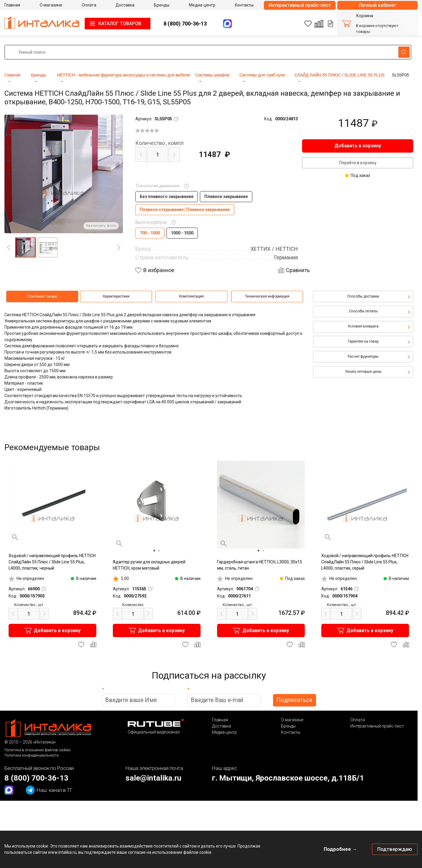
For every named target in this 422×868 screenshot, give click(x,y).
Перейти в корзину (358, 163)
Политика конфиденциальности (32, 755)
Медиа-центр (224, 732)
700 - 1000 (150, 233)
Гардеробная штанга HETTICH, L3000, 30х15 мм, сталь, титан (260, 565)
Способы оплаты (363, 311)
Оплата (358, 720)
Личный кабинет (377, 5)
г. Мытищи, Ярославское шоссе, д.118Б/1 (288, 778)
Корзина (365, 16)
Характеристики (116, 296)
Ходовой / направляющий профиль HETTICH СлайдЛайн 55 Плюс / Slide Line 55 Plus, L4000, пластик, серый (365, 562)
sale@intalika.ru (153, 778)
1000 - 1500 (182, 233)
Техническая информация (267, 296)
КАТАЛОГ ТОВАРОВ (120, 24)
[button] (25, 247)
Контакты (291, 732)
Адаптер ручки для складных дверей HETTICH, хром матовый (149, 565)
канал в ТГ (49, 790)
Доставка (222, 726)
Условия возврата (363, 326)
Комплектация (191, 296)
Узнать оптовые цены (363, 372)
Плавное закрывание (226, 196)
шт (29, 605)
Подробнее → (340, 849)
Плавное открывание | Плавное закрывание (185, 210)
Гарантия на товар (363, 341)
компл (159, 143)
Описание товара (42, 296)
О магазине (292, 720)
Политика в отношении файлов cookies (38, 750)
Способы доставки (363, 296)
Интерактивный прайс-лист (300, 5)
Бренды (288, 726)
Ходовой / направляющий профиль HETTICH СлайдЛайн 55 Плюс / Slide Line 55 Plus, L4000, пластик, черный (52, 562)
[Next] (119, 247)
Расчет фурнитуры (363, 357)
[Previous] (9, 247)
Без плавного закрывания (167, 196)
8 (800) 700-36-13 (185, 24)
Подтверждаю (395, 849)
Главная (220, 720)
